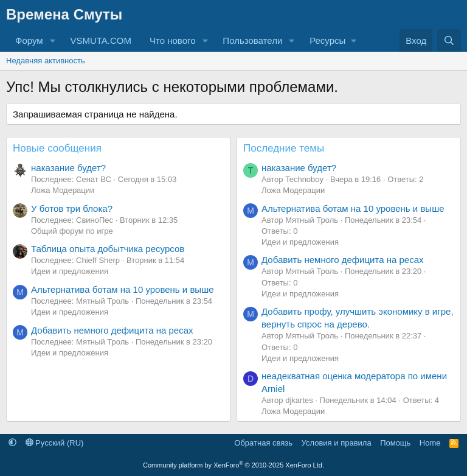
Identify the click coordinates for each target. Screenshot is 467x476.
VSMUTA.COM (101, 40)
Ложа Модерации (63, 190)
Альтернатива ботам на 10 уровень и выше (123, 289)
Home (430, 443)
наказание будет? (68, 168)
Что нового (172, 40)
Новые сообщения (57, 148)
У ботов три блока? (72, 208)
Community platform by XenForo (233, 465)
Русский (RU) (55, 443)
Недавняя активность (46, 61)
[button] (52, 40)
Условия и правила (337, 443)
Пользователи (252, 40)
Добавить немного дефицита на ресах (112, 330)
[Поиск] (449, 40)
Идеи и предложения (70, 271)
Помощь (395, 443)
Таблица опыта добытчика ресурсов (108, 249)
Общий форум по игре (72, 231)
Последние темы (284, 148)
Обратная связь (263, 443)
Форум (29, 40)
